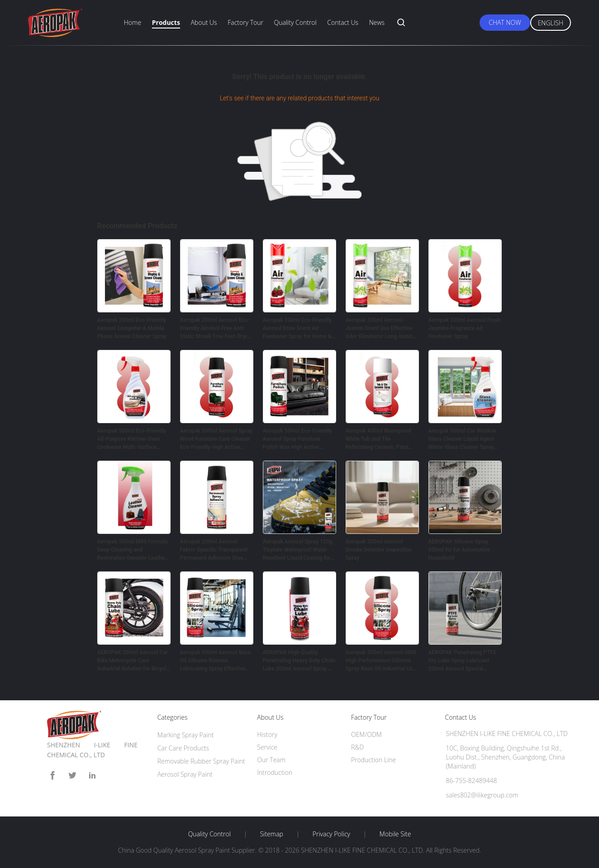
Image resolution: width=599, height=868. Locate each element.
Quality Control (295, 22)
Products (166, 22)
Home (133, 22)
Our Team (271, 760)
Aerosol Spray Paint (185, 774)
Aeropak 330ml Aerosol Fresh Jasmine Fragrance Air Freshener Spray (465, 328)
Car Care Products (183, 748)
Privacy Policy (331, 834)
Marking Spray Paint (186, 735)
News (377, 22)
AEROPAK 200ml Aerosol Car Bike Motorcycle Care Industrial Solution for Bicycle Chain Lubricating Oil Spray (133, 661)
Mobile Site (395, 834)
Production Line (373, 760)
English (551, 23)
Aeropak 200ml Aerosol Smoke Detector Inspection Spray (379, 550)
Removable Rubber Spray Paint (201, 761)
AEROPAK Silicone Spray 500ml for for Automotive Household (459, 550)
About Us (204, 22)
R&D (357, 747)
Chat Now (505, 22)
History (267, 734)
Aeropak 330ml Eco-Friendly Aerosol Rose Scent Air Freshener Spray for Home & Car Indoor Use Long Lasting (297, 329)
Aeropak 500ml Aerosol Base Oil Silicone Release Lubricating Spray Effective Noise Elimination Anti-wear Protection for (216, 661)
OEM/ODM (366, 734)
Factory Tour (245, 22)
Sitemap (272, 834)
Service (267, 747)
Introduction (275, 772)
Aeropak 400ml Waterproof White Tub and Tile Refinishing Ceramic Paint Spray (379, 439)
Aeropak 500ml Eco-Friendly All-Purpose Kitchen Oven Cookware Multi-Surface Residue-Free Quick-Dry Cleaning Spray (132, 439)
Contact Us (343, 22)
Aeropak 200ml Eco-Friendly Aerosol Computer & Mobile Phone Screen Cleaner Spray (132, 328)
